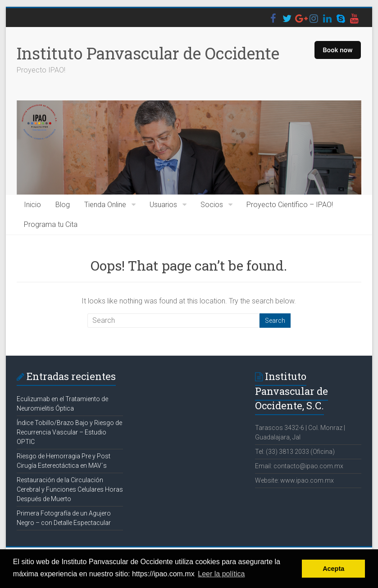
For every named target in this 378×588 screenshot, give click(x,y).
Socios (212, 205)
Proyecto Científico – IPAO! (290, 205)
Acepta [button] (333, 569)
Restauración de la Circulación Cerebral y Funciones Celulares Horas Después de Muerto (70, 489)
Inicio (32, 205)
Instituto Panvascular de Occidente (148, 53)
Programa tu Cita (51, 224)
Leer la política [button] (221, 574)
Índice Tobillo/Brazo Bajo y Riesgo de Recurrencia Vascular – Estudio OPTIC (69, 432)
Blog (63, 205)
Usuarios (163, 205)
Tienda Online (105, 205)
